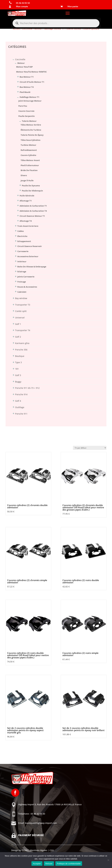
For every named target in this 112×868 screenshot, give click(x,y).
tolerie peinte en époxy (32, 135)
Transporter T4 (23, 330)
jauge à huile (27, 180)
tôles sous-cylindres (30, 140)
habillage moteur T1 (29, 97)
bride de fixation (29, 170)
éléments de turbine (31, 130)
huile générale (27, 196)
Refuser (49, 864)
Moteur (21, 63)
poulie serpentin (27, 116)
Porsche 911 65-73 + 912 (27, 388)
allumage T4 (26, 221)
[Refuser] (108, 860)
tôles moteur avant (30, 160)
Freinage (22, 282)
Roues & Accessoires (27, 287)
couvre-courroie (26, 111)
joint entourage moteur (30, 101)
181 (17, 369)
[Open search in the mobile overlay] (56, 23)
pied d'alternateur (30, 165)
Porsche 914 (21, 394)
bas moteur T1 (27, 77)
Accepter (37, 864)
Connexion (11, 35)
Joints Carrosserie (26, 277)
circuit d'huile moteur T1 (32, 82)
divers (24, 175)
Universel (20, 318)
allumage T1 (26, 201)
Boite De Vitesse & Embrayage (32, 267)
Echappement (24, 241)
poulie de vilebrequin (32, 191)
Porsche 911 (21, 414)
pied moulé (25, 92)
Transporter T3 (23, 305)
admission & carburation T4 (33, 211)
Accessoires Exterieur (28, 256)
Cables (21, 231)
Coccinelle (20, 59)
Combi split (21, 311)
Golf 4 (18, 401)
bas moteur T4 (27, 87)
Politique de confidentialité (69, 864)
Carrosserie (23, 251)
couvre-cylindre (28, 155)
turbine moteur (28, 145)
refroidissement (29, 150)
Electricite (22, 236)
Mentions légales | (39, 850)
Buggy (18, 382)
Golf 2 (18, 337)
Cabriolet (22, 292)
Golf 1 (18, 324)
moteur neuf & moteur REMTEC (31, 72)
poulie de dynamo (31, 186)
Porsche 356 (21, 350)
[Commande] (90, 448)
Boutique (20, 356)
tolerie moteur (29, 121)
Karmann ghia (22, 343)
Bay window (21, 298)
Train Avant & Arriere (28, 226)
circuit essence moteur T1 (32, 216)
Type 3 (18, 362)
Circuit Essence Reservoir (30, 246)
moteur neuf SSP (24, 67)
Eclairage (22, 272)
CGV (51, 850)
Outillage (20, 407)
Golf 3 (18, 375)
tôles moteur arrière (31, 125)
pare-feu (23, 106)
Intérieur (22, 261)
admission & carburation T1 (33, 206)
